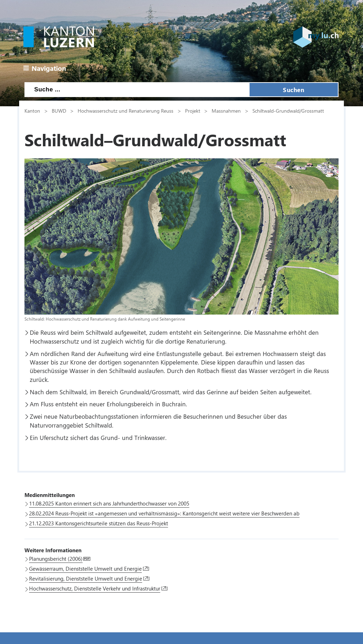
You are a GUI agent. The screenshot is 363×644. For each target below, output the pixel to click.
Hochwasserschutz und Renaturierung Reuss (125, 111)
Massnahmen (226, 111)
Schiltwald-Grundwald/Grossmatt (288, 111)
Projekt (193, 111)
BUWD (59, 111)
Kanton (32, 111)
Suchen (294, 90)
